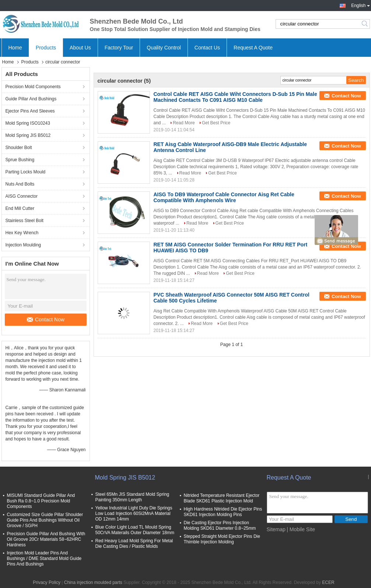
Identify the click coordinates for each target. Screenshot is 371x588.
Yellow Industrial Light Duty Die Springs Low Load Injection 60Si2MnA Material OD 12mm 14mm (134, 513)
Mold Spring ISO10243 (28, 123)
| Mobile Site (301, 529)
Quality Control (164, 48)
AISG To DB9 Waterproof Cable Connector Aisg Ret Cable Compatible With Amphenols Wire (224, 197)
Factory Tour (119, 48)
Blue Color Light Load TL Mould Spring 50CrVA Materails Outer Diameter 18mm (135, 530)
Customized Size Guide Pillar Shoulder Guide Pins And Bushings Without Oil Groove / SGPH (45, 520)
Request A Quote (253, 48)
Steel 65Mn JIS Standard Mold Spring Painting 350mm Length (132, 497)
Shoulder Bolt (19, 148)
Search (365, 24)
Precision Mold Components (33, 87)
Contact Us (207, 48)
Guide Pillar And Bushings (31, 99)
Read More (184, 123)
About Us (80, 48)
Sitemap (276, 529)
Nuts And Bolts (20, 184)
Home (15, 48)
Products (46, 48)
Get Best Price (216, 123)
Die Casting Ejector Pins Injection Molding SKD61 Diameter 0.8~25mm (220, 525)
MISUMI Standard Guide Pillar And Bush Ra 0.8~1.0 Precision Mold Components (41, 501)
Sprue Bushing (20, 160)
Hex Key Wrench (22, 233)
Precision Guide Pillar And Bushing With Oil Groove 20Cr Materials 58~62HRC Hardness (46, 539)
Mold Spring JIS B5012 (28, 135)
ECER (328, 582)
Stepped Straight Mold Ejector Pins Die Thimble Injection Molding (222, 539)
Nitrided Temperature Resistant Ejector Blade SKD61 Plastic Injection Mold (222, 498)
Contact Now (46, 319)
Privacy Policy (47, 582)
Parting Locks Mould (26, 172)
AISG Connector (22, 196)
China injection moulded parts (93, 582)
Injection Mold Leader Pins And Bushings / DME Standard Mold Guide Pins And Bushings (44, 558)
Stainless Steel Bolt (24, 221)
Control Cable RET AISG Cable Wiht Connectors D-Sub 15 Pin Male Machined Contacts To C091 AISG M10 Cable (235, 97)
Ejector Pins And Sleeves (30, 111)
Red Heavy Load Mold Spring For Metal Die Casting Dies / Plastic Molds (134, 544)
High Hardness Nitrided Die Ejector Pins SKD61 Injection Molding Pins (223, 512)
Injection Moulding (23, 245)
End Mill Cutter (20, 208)
